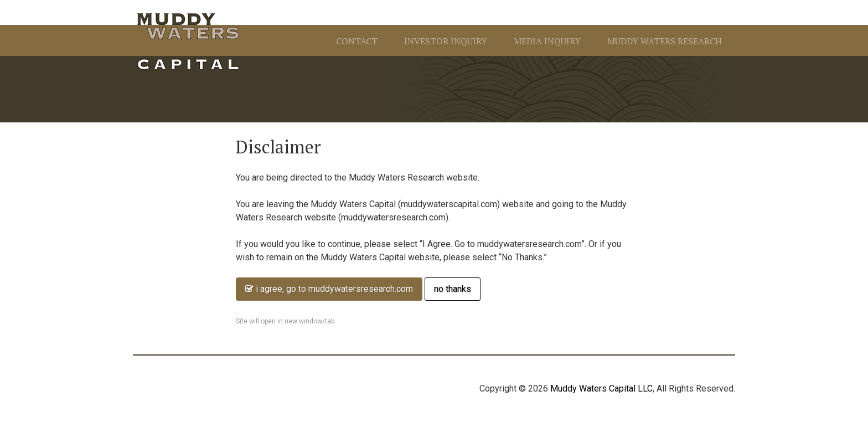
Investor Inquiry (446, 41)
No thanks (453, 289)
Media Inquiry (547, 41)
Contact (357, 41)
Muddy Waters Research (665, 41)
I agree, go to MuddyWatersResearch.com (329, 289)
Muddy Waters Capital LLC (601, 388)
